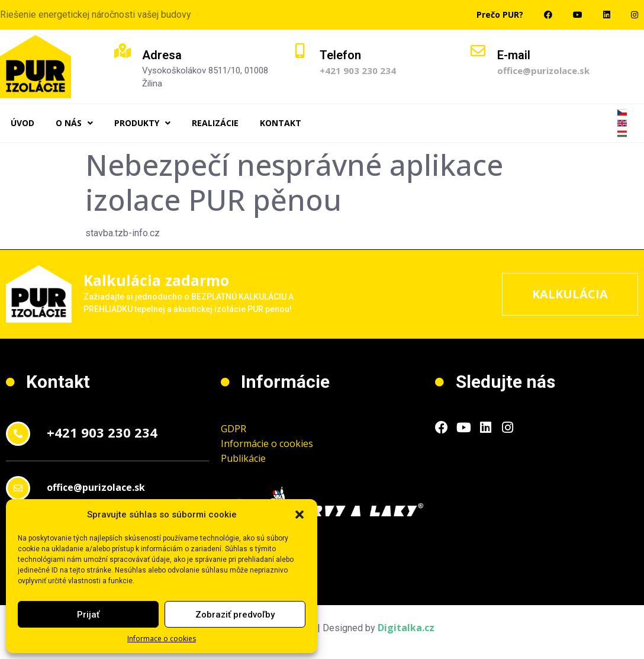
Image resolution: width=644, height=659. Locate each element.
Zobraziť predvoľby (235, 615)
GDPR (234, 429)
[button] (300, 515)
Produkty (142, 123)
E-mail (514, 55)
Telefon (340, 55)
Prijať (88, 615)
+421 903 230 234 (358, 70)
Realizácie (215, 123)
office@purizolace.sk (543, 70)
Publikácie (243, 458)
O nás (74, 123)
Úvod (22, 123)
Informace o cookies (162, 639)
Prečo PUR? (500, 15)
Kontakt (281, 123)
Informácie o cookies (267, 443)
